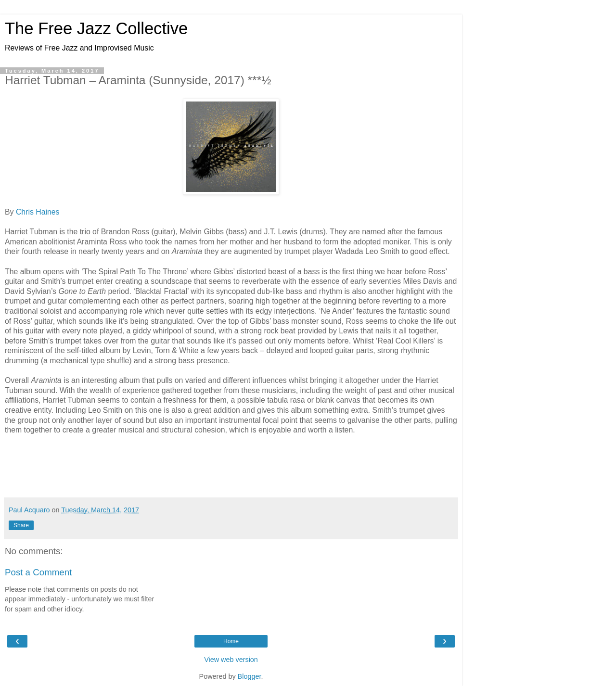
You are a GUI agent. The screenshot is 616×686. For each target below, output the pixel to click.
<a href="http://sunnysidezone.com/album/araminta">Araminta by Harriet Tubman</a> (231, 465)
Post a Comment (38, 572)
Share (21, 525)
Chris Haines (38, 212)
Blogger (250, 676)
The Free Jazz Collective (96, 28)
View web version (231, 660)
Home (231, 641)
